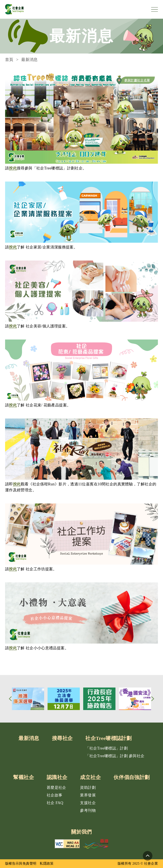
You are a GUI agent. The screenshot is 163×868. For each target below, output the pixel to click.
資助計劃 (88, 788)
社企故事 (54, 795)
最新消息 (29, 738)
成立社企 (90, 777)
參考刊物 (88, 810)
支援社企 (88, 803)
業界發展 (88, 795)
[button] (10, 699)
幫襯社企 (23, 777)
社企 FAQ (55, 803)
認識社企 (57, 777)
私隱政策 (47, 863)
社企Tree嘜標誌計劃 (108, 738)
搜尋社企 (62, 738)
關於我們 (81, 832)
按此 (13, 168)
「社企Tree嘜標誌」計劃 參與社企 (115, 756)
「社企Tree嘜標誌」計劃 (107, 748)
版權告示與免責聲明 (21, 863)
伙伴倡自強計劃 (132, 777)
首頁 (9, 60)
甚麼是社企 (56, 788)
